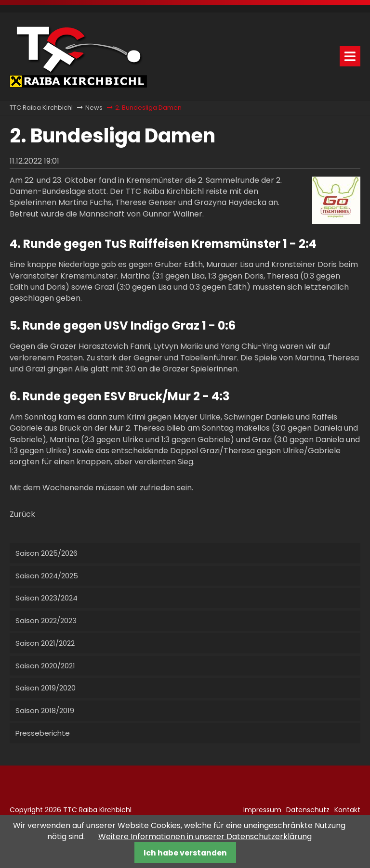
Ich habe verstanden (185, 853)
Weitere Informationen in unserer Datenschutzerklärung (205, 836)
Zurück (22, 514)
